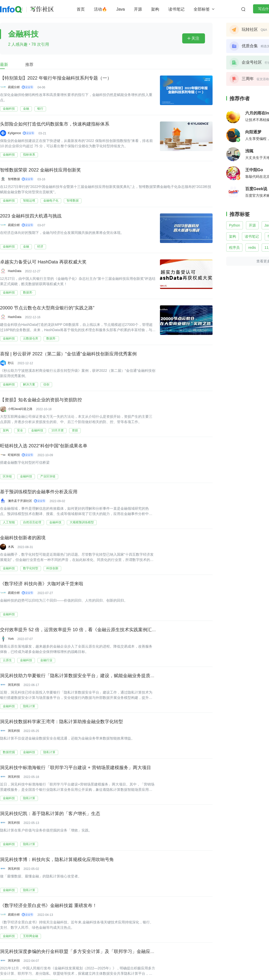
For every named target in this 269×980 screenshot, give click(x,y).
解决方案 (29, 384)
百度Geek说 (256, 189)
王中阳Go (254, 170)
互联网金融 (31, 936)
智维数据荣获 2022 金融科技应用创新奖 (40, 170)
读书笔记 (176, 9)
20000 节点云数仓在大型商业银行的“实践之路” (47, 308)
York (11, 639)
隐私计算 (29, 706)
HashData (15, 271)
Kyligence (14, 133)
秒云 (11, 363)
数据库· (28, 292)
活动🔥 (100, 9)
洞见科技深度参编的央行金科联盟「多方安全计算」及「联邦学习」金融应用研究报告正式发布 (96, 951)
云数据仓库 (31, 338)
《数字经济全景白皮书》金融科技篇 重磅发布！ (48, 905)
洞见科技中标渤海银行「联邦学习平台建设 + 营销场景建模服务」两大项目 (76, 767)
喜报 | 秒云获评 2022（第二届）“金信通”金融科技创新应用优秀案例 (68, 354)
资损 (75, 430)
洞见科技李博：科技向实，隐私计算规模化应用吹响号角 (57, 859)
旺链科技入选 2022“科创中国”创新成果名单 (44, 446)
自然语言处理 (32, 522)
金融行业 (46, 660)
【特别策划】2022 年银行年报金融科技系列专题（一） (56, 78)
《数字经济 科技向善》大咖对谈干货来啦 (42, 583)
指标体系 (29, 155)
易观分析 (14, 87)
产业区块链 (48, 476)
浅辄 (249, 151)
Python (235, 225)
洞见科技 (14, 685)
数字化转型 (31, 568)
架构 (155, 9)
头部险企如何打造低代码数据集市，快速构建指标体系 (55, 124)
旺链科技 (14, 455)
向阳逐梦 (253, 132)
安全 (20, 430)
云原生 (7, 660)
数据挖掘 (9, 752)
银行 (40, 109)
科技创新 (52, 568)
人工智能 (9, 522)
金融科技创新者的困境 (23, 537)
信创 (46, 384)
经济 (40, 247)
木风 (11, 547)
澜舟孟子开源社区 (20, 501)
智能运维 (29, 201)
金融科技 (9, 109)
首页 (81, 9)
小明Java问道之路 (20, 409)
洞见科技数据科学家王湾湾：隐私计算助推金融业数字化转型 (61, 721)
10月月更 (58, 430)
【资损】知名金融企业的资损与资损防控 (41, 400)
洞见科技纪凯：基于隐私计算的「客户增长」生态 (50, 813)
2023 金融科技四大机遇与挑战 (31, 216)
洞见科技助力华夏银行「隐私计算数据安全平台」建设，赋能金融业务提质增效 (80, 675)
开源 (138, 9)
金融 (26, 109)
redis (252, 248)
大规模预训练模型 (82, 522)
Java (120, 9)
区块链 (7, 476)
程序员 (234, 248)
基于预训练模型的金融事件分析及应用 (39, 492)
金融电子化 (51, 201)
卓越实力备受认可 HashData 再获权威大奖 (43, 262)
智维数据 (14, 179)
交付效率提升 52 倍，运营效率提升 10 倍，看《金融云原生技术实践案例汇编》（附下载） (92, 629)
